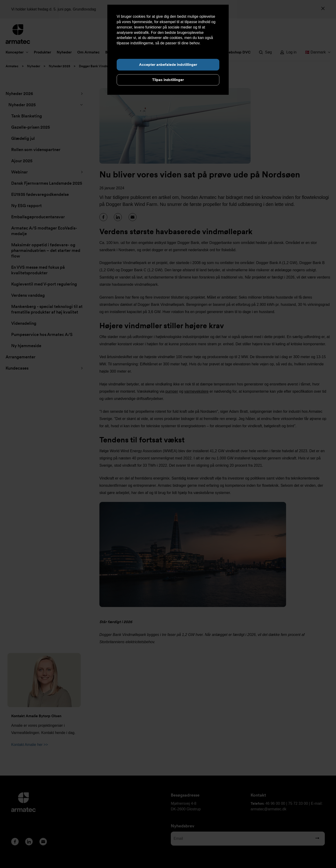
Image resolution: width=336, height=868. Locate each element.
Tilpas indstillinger (168, 80)
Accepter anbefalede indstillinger (168, 65)
